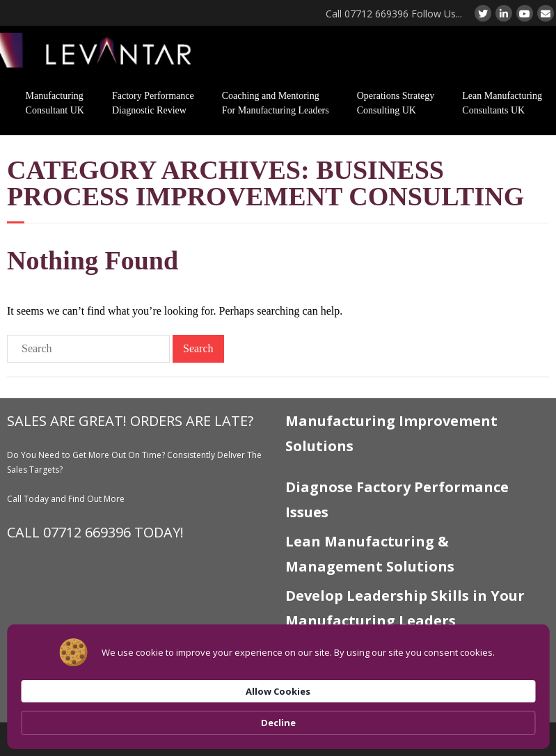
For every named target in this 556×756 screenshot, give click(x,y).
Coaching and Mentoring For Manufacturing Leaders (276, 103)
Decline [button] (503, 716)
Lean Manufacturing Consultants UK (502, 103)
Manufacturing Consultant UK (55, 103)
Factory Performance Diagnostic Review (153, 103)
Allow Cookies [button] (411, 715)
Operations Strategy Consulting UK (396, 103)
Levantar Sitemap (319, 676)
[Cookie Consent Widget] (278, 716)
